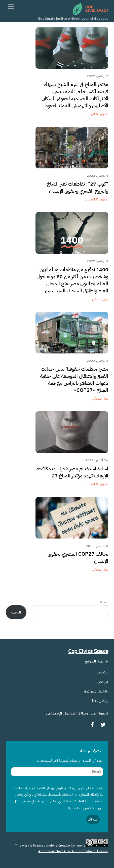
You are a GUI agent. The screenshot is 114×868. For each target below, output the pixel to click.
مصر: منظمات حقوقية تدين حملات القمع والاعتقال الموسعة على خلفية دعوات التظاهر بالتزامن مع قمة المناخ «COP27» (74, 379)
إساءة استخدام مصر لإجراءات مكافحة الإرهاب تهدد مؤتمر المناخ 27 (72, 472)
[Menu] (11, 7)
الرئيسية (103, 672)
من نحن (103, 681)
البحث (103, 602)
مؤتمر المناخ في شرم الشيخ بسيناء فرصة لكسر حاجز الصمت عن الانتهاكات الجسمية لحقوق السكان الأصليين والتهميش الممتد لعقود (75, 95)
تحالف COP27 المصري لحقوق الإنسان (78, 557)
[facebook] (92, 724)
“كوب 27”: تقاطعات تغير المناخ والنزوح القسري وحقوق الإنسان (78, 187)
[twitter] (103, 724)
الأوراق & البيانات (97, 114)
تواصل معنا (100, 701)
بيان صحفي (100, 299)
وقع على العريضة (96, 691)
